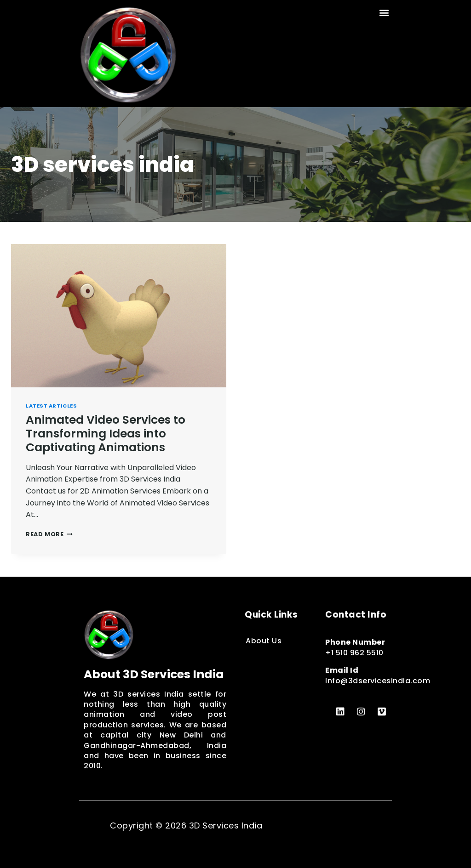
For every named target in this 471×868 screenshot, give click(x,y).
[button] (384, 12)
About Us (264, 641)
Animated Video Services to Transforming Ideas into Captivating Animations (106, 434)
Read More (49, 534)
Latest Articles (51, 406)
